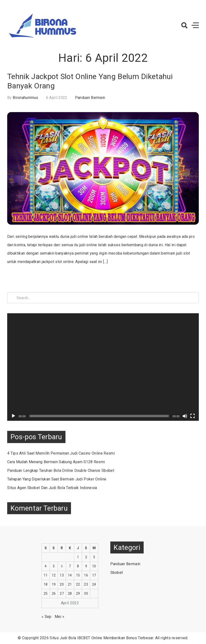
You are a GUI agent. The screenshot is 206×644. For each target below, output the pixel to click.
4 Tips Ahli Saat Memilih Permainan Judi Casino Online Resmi (61, 453)
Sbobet (117, 573)
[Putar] (13, 416)
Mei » (60, 617)
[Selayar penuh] (193, 416)
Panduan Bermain (90, 98)
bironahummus (26, 98)
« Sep (47, 617)
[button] (184, 25)
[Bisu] (185, 416)
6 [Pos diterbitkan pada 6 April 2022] (62, 566)
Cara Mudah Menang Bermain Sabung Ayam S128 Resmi (56, 462)
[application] (103, 367)
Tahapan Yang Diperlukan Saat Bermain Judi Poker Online (57, 479)
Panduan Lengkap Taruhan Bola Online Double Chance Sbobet (61, 470)
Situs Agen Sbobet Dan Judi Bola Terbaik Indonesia (52, 488)
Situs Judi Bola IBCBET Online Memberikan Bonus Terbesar (101, 638)
